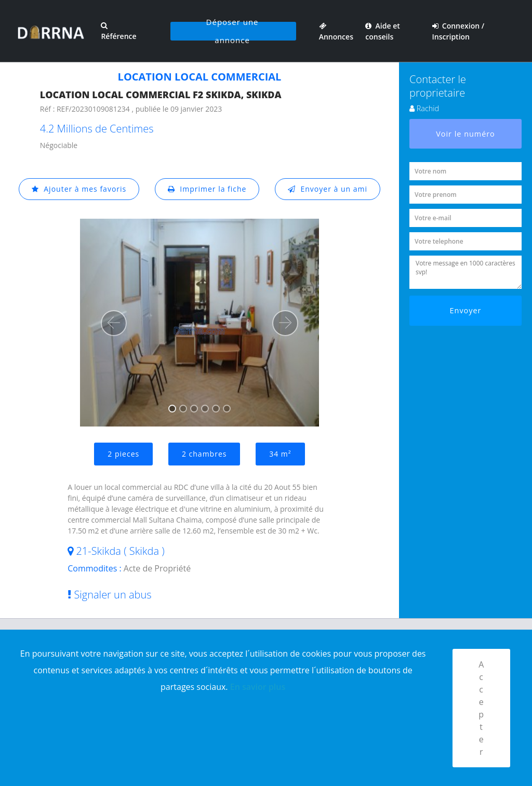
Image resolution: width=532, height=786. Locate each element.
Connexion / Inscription (458, 31)
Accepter (481, 708)
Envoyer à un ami (328, 189)
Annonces (336, 31)
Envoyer (466, 310)
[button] (114, 323)
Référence (118, 31)
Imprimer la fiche (207, 189)
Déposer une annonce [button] (232, 31)
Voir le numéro (465, 134)
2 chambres (204, 454)
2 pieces (123, 454)
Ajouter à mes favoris (79, 189)
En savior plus (258, 687)
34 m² (280, 454)
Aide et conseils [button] (382, 31)
